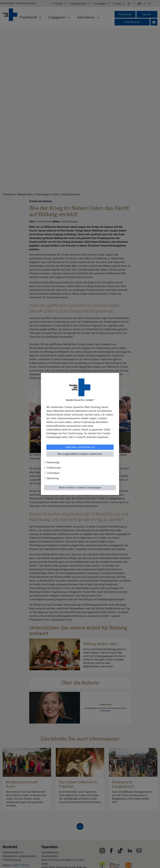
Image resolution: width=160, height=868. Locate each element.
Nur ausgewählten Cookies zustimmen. (80, 454)
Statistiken (53, 473)
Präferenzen (54, 468)
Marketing (53, 478)
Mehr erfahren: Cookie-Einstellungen (80, 488)
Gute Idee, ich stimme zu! (80, 447)
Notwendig (53, 462)
